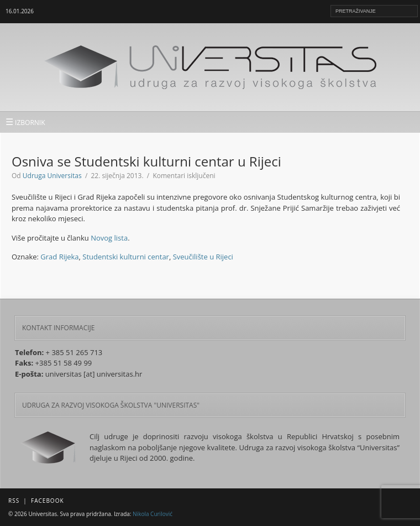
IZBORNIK (25, 122)
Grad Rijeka (59, 257)
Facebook (47, 501)
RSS (14, 501)
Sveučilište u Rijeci (203, 257)
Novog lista (109, 238)
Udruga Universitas (52, 176)
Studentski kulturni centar (126, 257)
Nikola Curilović (153, 514)
